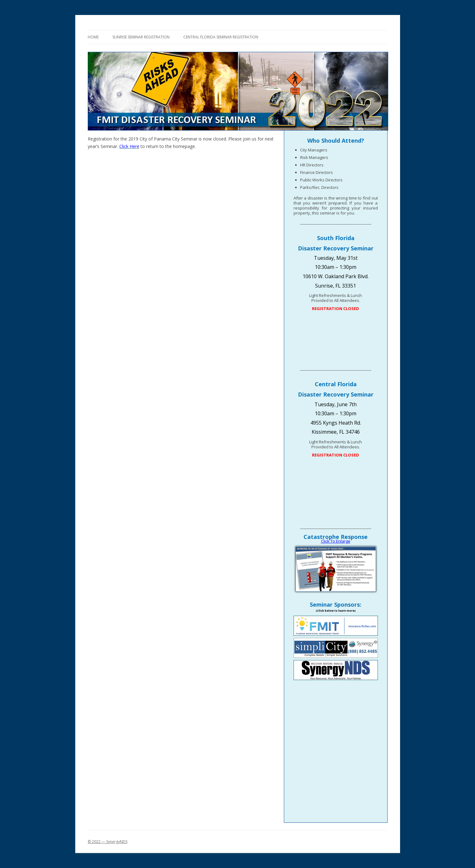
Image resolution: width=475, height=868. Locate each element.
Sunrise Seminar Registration (141, 37)
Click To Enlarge (336, 541)
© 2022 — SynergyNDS (108, 842)
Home (93, 37)
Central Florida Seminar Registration (221, 37)
